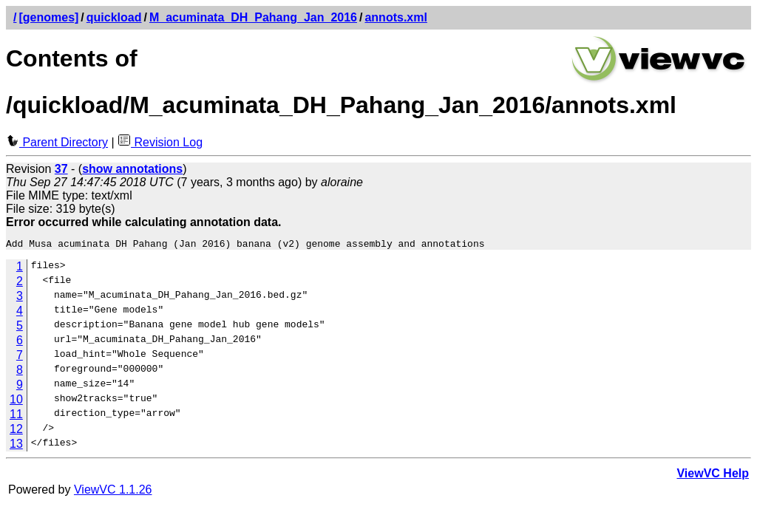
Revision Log (160, 142)
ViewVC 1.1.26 (113, 492)
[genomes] (48, 17)
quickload (114, 17)
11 (16, 416)
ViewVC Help (713, 475)
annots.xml (396, 17)
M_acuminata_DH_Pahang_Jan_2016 (253, 17)
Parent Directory (57, 142)
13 (16, 446)
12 (16, 431)
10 (16, 402)
